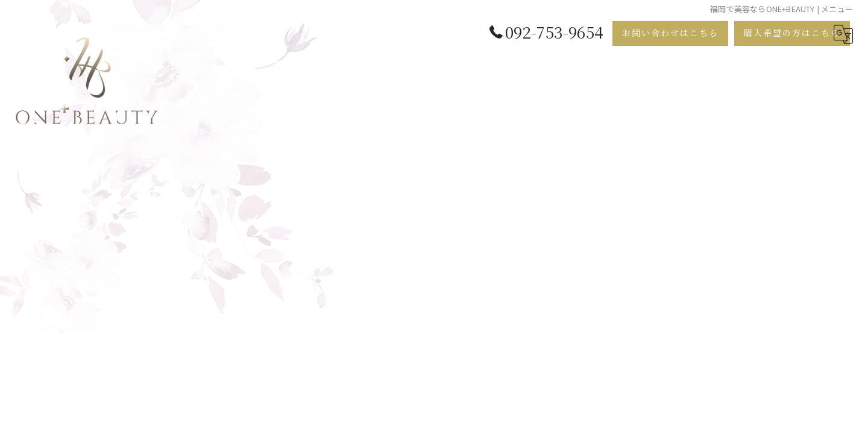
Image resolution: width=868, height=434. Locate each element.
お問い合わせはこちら (670, 33)
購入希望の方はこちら (792, 33)
